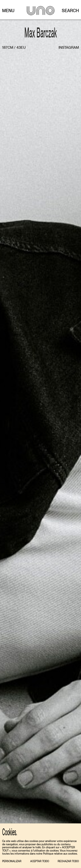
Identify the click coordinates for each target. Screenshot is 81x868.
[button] (12, 861)
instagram (69, 47)
